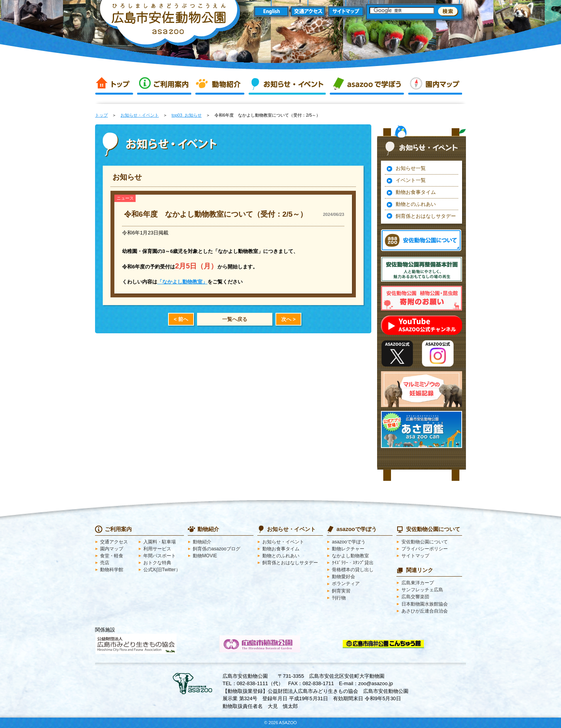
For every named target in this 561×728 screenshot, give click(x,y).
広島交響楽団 (415, 597)
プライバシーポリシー (425, 549)
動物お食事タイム (416, 192)
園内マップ (435, 84)
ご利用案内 (164, 84)
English (271, 12)
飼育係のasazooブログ (217, 549)
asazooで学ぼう (367, 84)
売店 (105, 563)
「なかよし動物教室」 (182, 282)
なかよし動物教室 (350, 556)
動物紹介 (220, 84)
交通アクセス (309, 12)
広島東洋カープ (418, 583)
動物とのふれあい (416, 204)
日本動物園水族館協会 (425, 604)
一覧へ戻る (235, 319)
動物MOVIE (205, 556)
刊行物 (339, 598)
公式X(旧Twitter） (162, 570)
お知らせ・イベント (287, 84)
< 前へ (181, 319)
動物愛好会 (343, 577)
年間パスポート (160, 556)
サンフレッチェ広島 (422, 590)
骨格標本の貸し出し (353, 570)
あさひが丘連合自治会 (425, 611)
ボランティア (346, 584)
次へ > (288, 319)
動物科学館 (112, 570)
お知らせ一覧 (411, 168)
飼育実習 (341, 591)
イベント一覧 (411, 180)
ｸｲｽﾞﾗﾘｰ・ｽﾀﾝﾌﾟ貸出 (353, 563)
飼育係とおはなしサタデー (426, 216)
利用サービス (157, 549)
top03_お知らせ (187, 115)
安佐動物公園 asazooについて (421, 240)
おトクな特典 (157, 563)
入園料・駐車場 (160, 542)
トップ (114, 84)
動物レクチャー (348, 549)
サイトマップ (346, 12)
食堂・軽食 (112, 556)
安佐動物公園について (425, 542)
